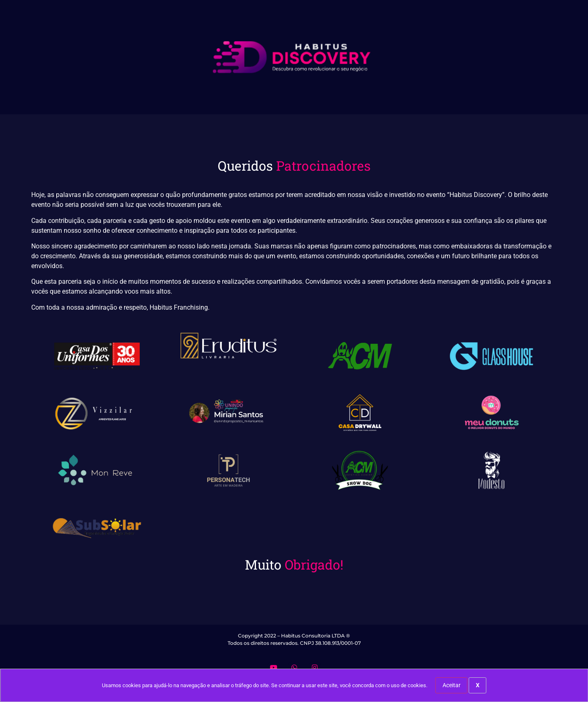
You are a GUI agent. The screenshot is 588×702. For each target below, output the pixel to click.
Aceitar (452, 685)
